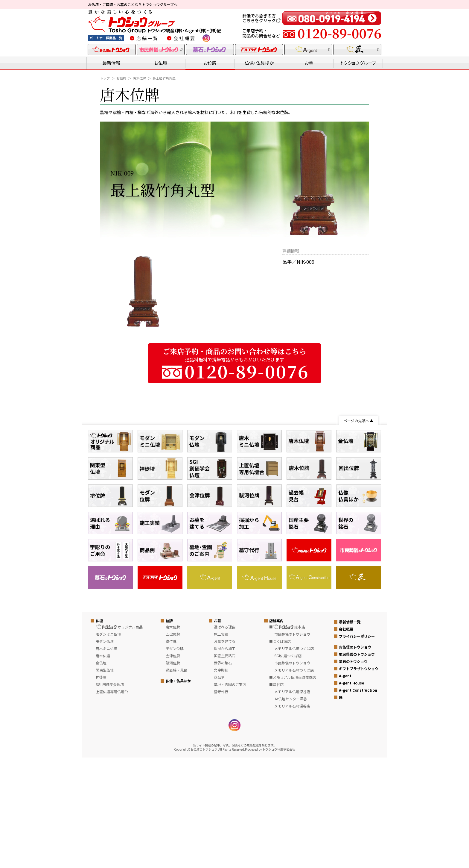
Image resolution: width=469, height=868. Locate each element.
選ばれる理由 (225, 737)
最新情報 (111, 63)
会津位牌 (173, 766)
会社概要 (185, 38)
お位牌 (210, 63)
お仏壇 (161, 63)
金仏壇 (101, 773)
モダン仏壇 (105, 752)
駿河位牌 (173, 773)
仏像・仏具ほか (259, 63)
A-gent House (351, 794)
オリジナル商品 (119, 737)
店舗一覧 (148, 38)
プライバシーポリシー (357, 747)
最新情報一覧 (350, 733)
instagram (206, 38)
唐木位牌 (139, 78)
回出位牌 (173, 744)
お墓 (309, 63)
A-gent (345, 786)
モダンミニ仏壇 (108, 744)
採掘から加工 (225, 759)
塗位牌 (171, 752)
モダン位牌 (175, 759)
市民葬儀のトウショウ (357, 765)
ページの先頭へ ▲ (358, 421)
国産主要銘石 (225, 766)
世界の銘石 (223, 773)
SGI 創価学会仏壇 (110, 795)
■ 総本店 (287, 737)
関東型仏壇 (105, 780)
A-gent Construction (358, 801)
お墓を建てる (225, 752)
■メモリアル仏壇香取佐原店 (293, 788)
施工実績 (221, 744)
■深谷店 (276, 795)
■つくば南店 (280, 752)
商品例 (219, 788)
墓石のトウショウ (353, 772)
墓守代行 (221, 802)
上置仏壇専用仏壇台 (112, 802)
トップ (105, 78)
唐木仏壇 (103, 766)
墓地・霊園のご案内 (230, 795)
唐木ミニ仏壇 (106, 759)
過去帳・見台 (176, 780)
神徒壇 (101, 788)
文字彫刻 (221, 780)
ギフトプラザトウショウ (359, 779)
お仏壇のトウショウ (355, 758)
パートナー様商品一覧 (106, 38)
